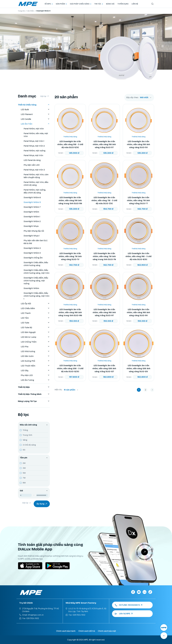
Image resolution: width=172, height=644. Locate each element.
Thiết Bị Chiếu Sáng (34, 105)
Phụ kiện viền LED (32, 165)
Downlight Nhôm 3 (32, 248)
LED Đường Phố (35, 361)
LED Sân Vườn (35, 356)
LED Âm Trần (35, 124)
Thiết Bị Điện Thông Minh (34, 394)
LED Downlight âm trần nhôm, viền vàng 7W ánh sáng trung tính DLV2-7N (104, 256)
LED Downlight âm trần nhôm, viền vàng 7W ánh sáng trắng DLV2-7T (138, 200)
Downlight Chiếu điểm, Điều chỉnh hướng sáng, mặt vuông (36, 281)
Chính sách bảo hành (66, 631)
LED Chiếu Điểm (35, 308)
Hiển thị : (59, 390)
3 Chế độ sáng (29, 445)
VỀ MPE (49, 4)
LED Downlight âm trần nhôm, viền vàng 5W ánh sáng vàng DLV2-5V (138, 144)
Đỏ (24, 450)
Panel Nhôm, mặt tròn (34, 129)
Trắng (25, 430)
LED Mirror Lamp (35, 337)
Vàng (25, 440)
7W (24, 478)
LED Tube (35, 323)
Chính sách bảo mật (107, 631)
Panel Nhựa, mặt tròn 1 (34, 141)
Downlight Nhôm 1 (32, 217)
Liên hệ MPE (124, 614)
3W (24, 468)
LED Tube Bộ (35, 328)
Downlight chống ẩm (33, 258)
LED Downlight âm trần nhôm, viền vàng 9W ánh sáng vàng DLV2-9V (138, 312)
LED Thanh (35, 313)
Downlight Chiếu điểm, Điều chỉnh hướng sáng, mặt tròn (36, 272)
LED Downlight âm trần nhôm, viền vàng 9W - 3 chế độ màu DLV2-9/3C (138, 256)
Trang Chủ (21, 11)
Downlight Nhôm (31, 212)
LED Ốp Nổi (35, 304)
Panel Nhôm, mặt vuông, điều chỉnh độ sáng (35, 191)
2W (24, 463)
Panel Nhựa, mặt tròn (33, 155)
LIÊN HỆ (135, 4)
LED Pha (35, 347)
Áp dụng (42, 504)
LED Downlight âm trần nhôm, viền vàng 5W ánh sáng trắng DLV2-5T (104, 144)
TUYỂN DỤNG (123, 4)
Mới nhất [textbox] (144, 97)
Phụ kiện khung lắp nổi (34, 231)
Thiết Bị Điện (34, 387)
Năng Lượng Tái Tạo (34, 401)
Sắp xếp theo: (132, 98)
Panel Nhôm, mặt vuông (35, 151)
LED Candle (35, 119)
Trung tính (27, 435)
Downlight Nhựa (31, 226)
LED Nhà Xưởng (35, 351)
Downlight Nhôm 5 (32, 202)
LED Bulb (35, 110)
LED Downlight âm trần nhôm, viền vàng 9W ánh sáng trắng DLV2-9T (104, 312)
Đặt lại (45, 96)
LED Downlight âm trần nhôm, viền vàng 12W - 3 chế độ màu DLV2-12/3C (70, 368)
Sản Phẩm (31, 11)
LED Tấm (35, 318)
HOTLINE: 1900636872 (129, 605)
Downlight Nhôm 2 (32, 221)
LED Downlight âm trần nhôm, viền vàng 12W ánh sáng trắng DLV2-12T (104, 368)
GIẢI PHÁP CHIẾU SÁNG (81, 4)
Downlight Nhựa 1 (32, 236)
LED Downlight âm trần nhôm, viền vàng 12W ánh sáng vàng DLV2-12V (138, 368)
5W (24, 473)
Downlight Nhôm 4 (32, 253)
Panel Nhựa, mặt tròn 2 (34, 146)
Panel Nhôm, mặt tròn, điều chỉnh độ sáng (36, 184)
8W (24, 483)
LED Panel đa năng (32, 160)
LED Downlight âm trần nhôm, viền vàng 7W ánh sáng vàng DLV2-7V (70, 256)
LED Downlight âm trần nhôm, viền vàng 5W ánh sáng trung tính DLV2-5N (70, 200)
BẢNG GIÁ (110, 4)
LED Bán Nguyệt (35, 332)
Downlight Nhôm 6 (32, 197)
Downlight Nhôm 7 (32, 207)
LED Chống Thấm (35, 342)
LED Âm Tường (35, 380)
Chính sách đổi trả (87, 631)
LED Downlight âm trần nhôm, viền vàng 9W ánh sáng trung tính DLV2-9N (70, 312)
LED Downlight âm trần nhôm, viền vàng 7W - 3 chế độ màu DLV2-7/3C (104, 200)
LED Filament (35, 114)
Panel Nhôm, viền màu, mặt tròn (36, 135)
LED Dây (35, 371)
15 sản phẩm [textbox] (70, 390)
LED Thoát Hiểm (35, 366)
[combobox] (146, 98)
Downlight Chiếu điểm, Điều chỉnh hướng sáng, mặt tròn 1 (36, 296)
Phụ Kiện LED (35, 375)
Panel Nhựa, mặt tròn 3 (34, 170)
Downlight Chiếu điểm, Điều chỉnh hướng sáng (36, 264)
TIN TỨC (99, 4)
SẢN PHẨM (61, 4)
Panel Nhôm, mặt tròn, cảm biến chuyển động (36, 176)
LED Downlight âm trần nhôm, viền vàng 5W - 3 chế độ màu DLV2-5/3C (70, 144)
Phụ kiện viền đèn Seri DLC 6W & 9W (36, 242)
